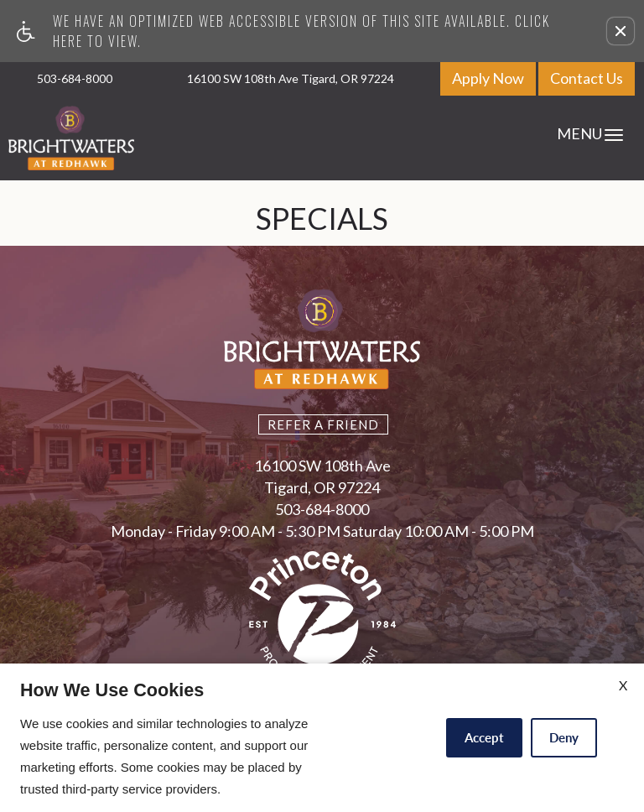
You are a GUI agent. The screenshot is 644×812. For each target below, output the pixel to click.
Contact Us (587, 78)
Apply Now (488, 78)
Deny (564, 737)
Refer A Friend (323, 424)
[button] (621, 31)
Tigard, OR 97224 (322, 488)
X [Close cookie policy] (623, 685)
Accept (484, 737)
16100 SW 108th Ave (322, 466)
